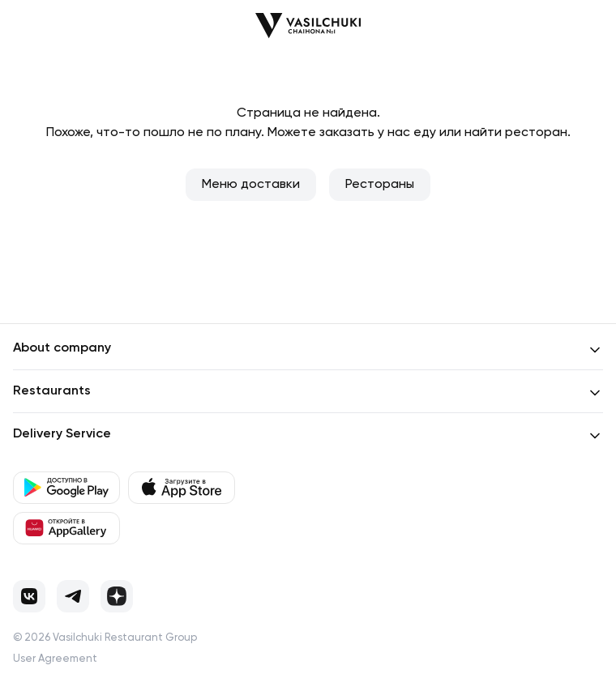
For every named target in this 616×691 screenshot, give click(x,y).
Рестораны (380, 185)
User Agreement (55, 659)
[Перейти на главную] (308, 26)
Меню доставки (251, 185)
